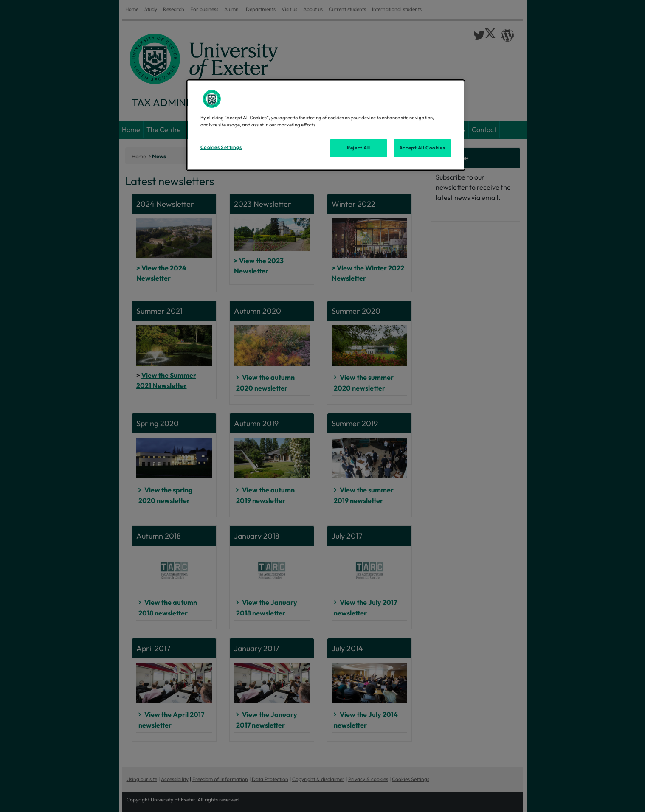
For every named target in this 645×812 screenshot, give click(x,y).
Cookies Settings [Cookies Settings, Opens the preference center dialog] (221, 147)
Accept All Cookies (422, 148)
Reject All (359, 148)
